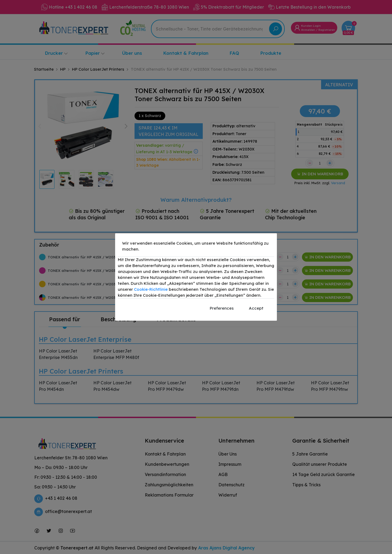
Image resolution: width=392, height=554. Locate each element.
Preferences (222, 308)
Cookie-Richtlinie (151, 289)
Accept (256, 308)
